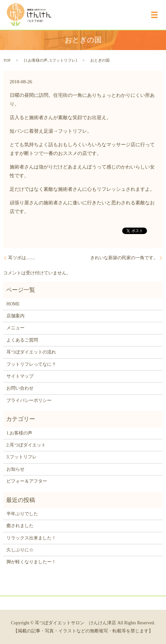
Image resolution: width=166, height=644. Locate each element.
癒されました (20, 526)
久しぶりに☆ (20, 550)
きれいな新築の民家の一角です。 (124, 258)
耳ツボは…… (22, 258)
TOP (7, 60)
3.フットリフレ (62, 60)
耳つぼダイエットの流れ (31, 352)
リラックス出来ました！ (31, 538)
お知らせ (15, 469)
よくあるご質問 (22, 340)
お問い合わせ (20, 388)
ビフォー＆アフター (27, 481)
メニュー (15, 328)
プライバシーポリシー (29, 400)
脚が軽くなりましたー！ (31, 562)
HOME (13, 304)
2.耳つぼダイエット (26, 445)
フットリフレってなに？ (31, 364)
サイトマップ (20, 376)
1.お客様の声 (36, 60)
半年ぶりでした (22, 514)
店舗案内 (15, 316)
